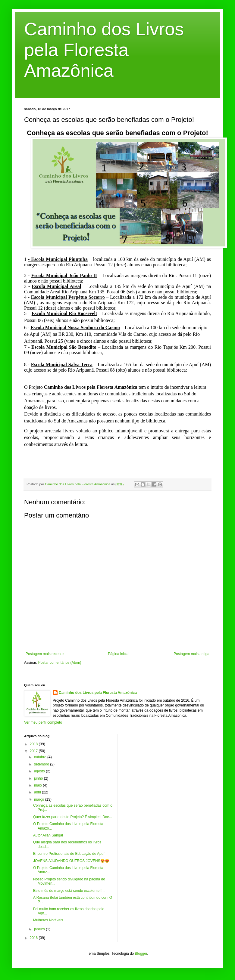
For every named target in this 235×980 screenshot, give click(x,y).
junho (39, 778)
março (40, 799)
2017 (34, 751)
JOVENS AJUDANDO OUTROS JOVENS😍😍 (71, 861)
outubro (41, 757)
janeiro (40, 929)
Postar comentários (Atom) (60, 663)
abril (38, 792)
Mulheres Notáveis (48, 920)
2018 (34, 744)
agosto (40, 771)
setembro (42, 764)
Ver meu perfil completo (43, 722)
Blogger (141, 954)
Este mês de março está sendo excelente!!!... (69, 891)
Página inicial (119, 654)
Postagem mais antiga (191, 654)
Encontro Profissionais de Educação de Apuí (69, 854)
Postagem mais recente (45, 654)
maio (38, 785)
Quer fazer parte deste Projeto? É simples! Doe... (73, 817)
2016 (34, 938)
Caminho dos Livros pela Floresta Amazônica (104, 50)
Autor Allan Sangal (48, 835)
